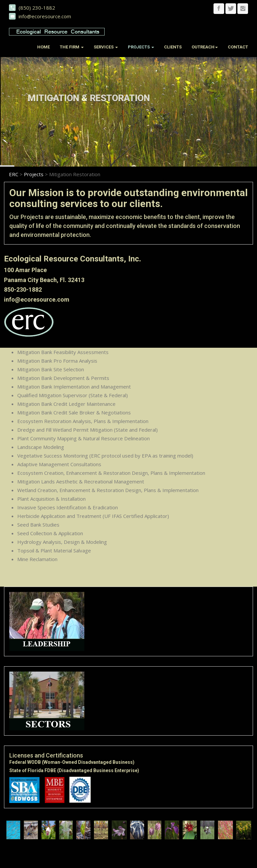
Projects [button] (141, 47)
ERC (14, 174)
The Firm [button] (72, 47)
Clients (173, 47)
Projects (34, 174)
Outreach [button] (205, 47)
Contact (238, 47)
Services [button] (106, 47)
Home (43, 47)
